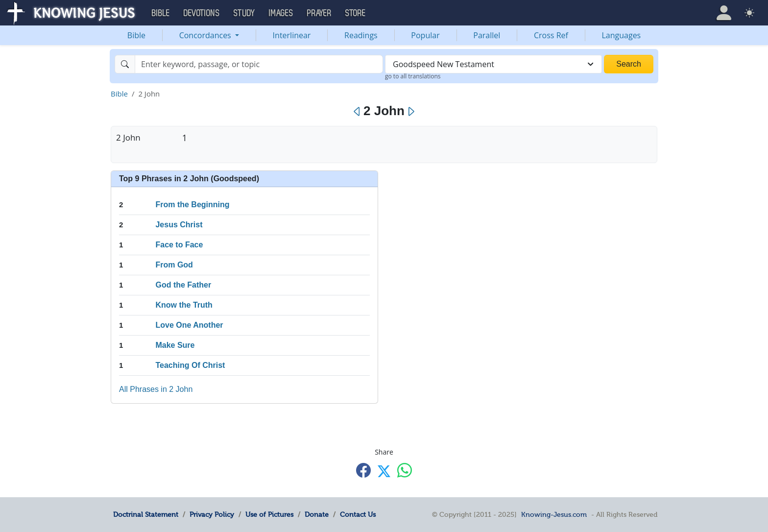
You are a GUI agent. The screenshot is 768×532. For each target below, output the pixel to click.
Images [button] (281, 13)
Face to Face (179, 245)
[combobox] (493, 64)
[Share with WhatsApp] (405, 471)
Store (356, 13)
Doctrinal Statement (146, 514)
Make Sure (175, 345)
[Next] (411, 112)
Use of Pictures (269, 514)
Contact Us (358, 514)
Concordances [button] (206, 35)
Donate (317, 514)
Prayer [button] (319, 13)
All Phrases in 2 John (156, 389)
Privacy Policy (212, 514)
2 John (128, 137)
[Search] (259, 64)
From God (174, 265)
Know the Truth (184, 305)
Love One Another (189, 325)
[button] (724, 13)
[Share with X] (384, 471)
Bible (136, 35)
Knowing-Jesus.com (554, 514)
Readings (361, 35)
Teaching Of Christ (190, 365)
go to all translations (413, 76)
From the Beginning (192, 205)
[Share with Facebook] (363, 471)
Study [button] (244, 13)
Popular (425, 35)
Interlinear (292, 35)
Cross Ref (551, 35)
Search (629, 64)
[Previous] (357, 112)
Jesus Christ (179, 225)
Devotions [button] (202, 13)
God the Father (183, 285)
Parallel (487, 35)
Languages (622, 35)
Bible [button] (161, 13)
